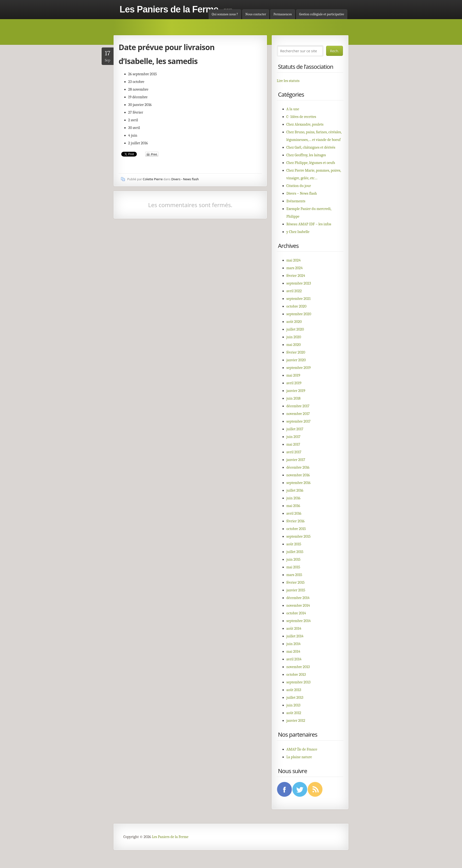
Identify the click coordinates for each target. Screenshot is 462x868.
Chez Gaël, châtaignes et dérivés (311, 147)
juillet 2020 (295, 329)
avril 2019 (294, 383)
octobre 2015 (296, 529)
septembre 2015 (298, 536)
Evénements (296, 201)
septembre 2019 (298, 368)
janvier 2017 (296, 460)
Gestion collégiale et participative (322, 14)
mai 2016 (293, 506)
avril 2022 (294, 291)
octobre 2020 (296, 306)
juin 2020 (294, 337)
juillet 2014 (295, 636)
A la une (293, 109)
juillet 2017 (295, 429)
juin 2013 (293, 705)
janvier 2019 (296, 391)
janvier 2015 (296, 590)
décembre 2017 (298, 406)
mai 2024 (294, 260)
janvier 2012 (296, 721)
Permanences (283, 14)
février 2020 (296, 352)
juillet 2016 (295, 490)
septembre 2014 (298, 621)
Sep (108, 56)
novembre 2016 (298, 475)
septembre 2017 (298, 421)
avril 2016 (294, 513)
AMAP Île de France (302, 749)
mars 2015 (294, 575)
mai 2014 (293, 652)
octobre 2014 (296, 613)
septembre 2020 (299, 314)
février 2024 (296, 276)
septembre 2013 (298, 682)
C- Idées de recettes (301, 117)
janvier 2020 (296, 360)
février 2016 (295, 521)
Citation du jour (299, 186)
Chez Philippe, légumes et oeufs (311, 163)
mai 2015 (293, 567)
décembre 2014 (298, 598)
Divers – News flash (302, 193)
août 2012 (294, 713)
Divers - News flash (185, 179)
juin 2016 (293, 498)
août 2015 (294, 544)
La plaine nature (299, 757)
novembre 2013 (298, 667)
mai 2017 (293, 444)
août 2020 (294, 322)
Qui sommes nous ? (225, 14)
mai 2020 (294, 345)
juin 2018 (293, 398)
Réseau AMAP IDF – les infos (309, 224)
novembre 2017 (298, 414)
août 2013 (294, 690)
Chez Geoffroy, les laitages (306, 155)
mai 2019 (293, 375)
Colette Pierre (153, 179)
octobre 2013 (296, 675)
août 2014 (294, 629)
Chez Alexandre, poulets (305, 124)
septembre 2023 (299, 283)
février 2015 (295, 583)
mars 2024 (295, 268)
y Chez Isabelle (298, 232)
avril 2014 (294, 659)
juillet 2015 (295, 552)
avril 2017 (294, 452)
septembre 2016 (298, 483)
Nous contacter (256, 14)
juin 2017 (293, 437)
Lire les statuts (288, 81)
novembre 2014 (298, 606)
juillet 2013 (295, 698)
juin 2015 (293, 559)
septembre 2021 (298, 299)
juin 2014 (293, 644)
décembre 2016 (298, 467)
